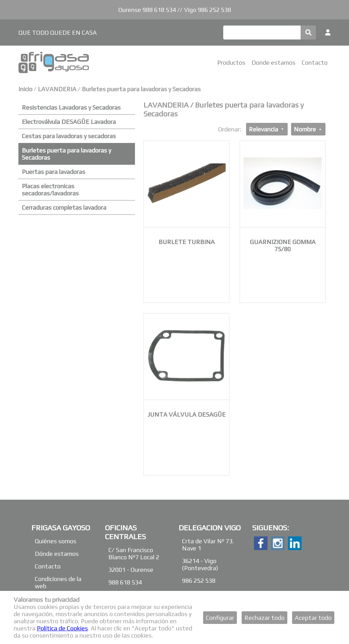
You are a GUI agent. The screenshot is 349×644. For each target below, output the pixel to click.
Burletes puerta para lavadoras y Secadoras (141, 89)
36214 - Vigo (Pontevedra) (200, 564)
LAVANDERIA (57, 89)
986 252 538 (199, 581)
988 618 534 (125, 582)
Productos (231, 62)
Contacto (315, 62)
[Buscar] (262, 33)
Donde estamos (274, 62)
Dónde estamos (57, 554)
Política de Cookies (62, 628)
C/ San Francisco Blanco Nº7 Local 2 (134, 553)
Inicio (25, 89)
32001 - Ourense (131, 570)
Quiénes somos (56, 541)
